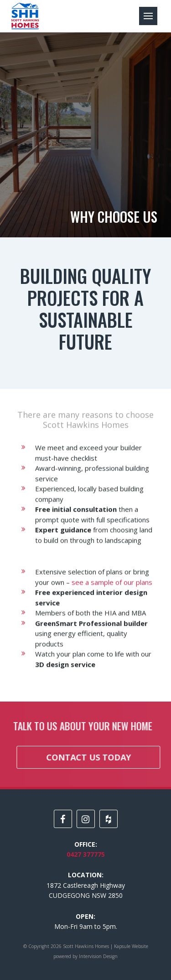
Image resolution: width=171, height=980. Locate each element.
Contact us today (96, 757)
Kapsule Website (131, 946)
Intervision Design (98, 956)
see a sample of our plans (112, 590)
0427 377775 (86, 854)
